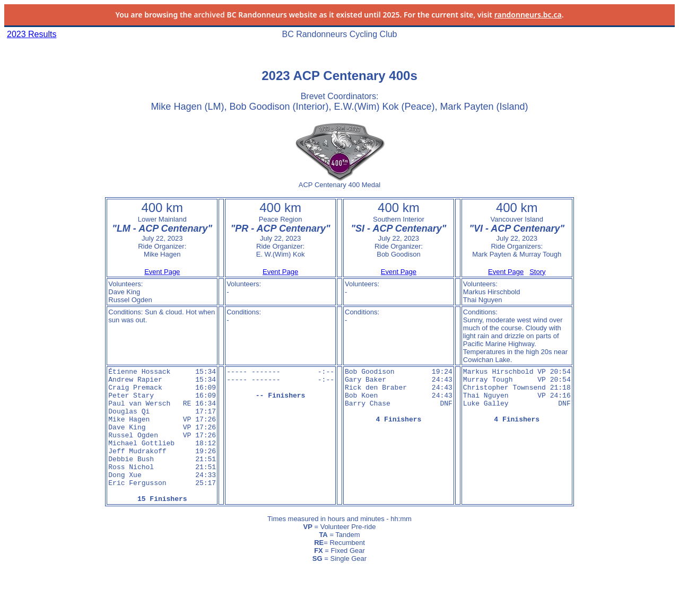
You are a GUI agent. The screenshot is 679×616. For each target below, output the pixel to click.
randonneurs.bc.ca (528, 15)
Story (537, 272)
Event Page (162, 272)
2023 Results (32, 34)
